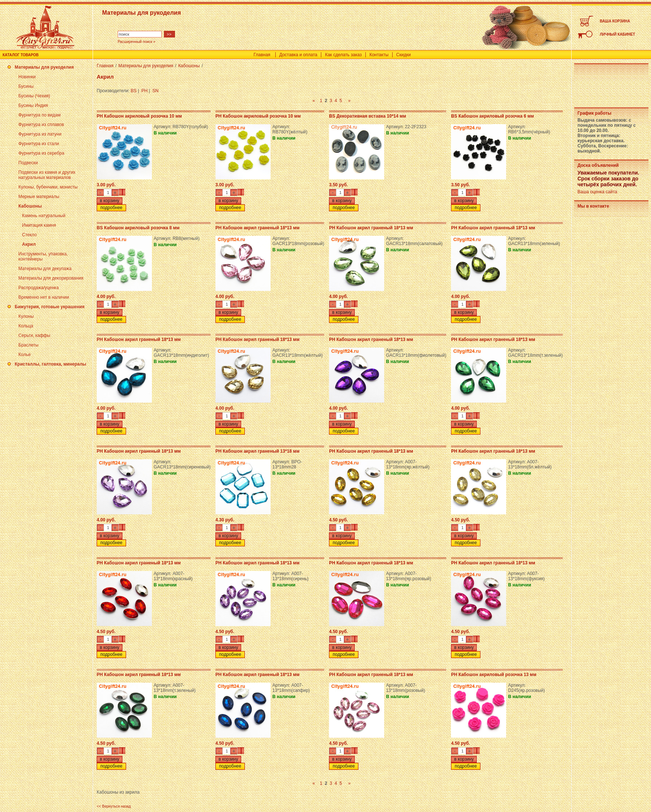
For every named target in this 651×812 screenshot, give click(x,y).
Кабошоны (30, 206)
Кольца (26, 326)
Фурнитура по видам (40, 115)
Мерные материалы (39, 197)
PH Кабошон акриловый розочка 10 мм (139, 116)
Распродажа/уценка (39, 288)
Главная (262, 55)
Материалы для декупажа (45, 269)
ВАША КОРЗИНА (615, 21)
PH (145, 91)
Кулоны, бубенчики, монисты (48, 187)
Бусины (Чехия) (34, 96)
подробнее (111, 208)
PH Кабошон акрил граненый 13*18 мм (257, 451)
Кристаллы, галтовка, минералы (51, 364)
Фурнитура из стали (39, 144)
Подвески (28, 163)
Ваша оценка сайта (597, 192)
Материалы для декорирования (51, 278)
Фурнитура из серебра (41, 153)
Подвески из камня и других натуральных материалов (47, 175)
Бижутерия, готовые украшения (50, 307)
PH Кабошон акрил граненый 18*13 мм (257, 228)
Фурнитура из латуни (40, 134)
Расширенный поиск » (137, 42)
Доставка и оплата (298, 55)
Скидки (404, 55)
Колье (24, 355)
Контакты (379, 55)
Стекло (29, 235)
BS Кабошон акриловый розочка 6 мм (492, 116)
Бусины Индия (33, 105)
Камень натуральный (44, 216)
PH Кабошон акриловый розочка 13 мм (494, 675)
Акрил (29, 244)
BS (134, 91)
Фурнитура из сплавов (41, 125)
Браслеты (28, 345)
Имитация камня (39, 225)
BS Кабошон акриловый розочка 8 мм (138, 228)
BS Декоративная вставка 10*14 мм (368, 116)
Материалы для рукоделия (44, 67)
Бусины (26, 86)
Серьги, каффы (34, 335)
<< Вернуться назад (114, 806)
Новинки (27, 77)
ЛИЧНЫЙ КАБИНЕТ (618, 34)
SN (156, 91)
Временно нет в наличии (44, 297)
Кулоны (26, 316)
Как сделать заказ (343, 55)
